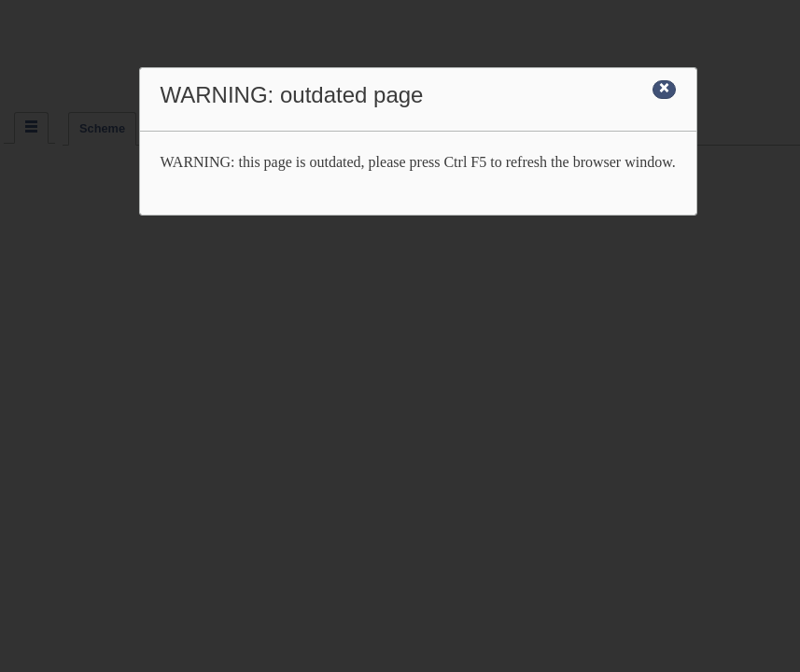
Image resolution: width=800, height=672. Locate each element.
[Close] (664, 90)
